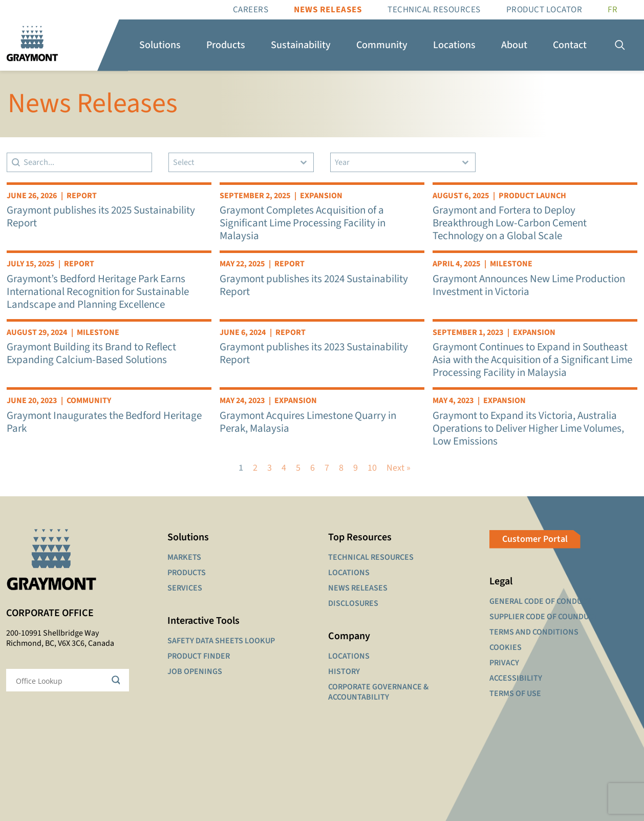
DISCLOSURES (353, 603)
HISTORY (344, 671)
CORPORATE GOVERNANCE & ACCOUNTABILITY (378, 692)
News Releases (328, 10)
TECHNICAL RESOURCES (371, 557)
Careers (251, 10)
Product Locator (544, 10)
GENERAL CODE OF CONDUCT (540, 601)
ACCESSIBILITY (516, 678)
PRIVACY (504, 663)
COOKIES (506, 647)
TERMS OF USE (515, 693)
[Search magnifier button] (118, 680)
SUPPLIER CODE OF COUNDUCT (544, 617)
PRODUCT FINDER (199, 656)
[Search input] (61, 680)
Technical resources (434, 10)
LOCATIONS (349, 573)
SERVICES (185, 588)
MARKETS (184, 557)
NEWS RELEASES (358, 588)
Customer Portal (535, 539)
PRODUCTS (187, 573)
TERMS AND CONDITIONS (534, 632)
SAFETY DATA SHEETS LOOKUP (221, 641)
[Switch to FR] (613, 10)
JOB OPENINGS (195, 671)
